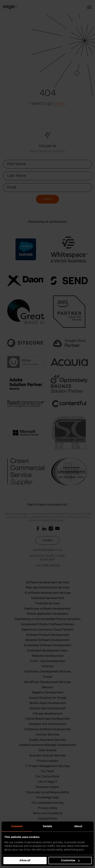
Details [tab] (48, 826)
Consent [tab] (17, 826)
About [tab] (78, 826)
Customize (70, 861)
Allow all (25, 861)
